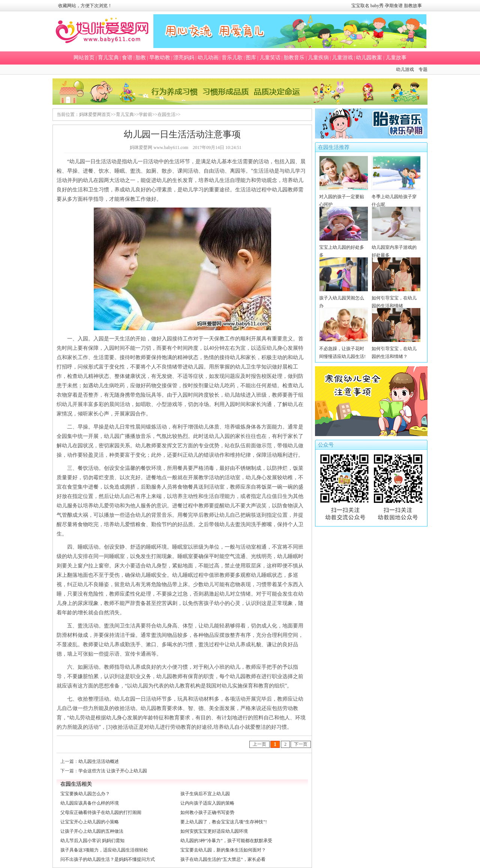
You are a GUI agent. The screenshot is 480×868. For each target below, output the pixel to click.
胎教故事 (413, 6)
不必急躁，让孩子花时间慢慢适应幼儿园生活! (344, 349)
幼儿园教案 (369, 58)
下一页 (301, 744)
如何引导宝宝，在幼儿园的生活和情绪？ (396, 349)
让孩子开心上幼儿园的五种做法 (92, 831)
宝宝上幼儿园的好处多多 (344, 247)
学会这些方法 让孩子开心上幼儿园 (113, 771)
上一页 (259, 744)
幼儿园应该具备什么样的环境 (90, 803)
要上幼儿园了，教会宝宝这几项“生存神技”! (224, 822)
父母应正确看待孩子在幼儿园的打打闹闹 (101, 812)
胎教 (141, 58)
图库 (251, 58)
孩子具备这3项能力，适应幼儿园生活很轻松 (104, 850)
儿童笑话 (270, 58)
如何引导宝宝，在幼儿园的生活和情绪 (396, 298)
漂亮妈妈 (184, 58)
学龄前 (145, 114)
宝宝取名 (360, 6)
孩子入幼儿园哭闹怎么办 (344, 298)
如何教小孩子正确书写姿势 (207, 812)
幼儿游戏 (405, 69)
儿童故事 (396, 58)
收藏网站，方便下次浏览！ (85, 6)
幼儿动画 (208, 58)
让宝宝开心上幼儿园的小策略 (90, 822)
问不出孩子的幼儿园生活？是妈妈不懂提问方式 (108, 859)
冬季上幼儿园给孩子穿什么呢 (396, 197)
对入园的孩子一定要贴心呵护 (344, 197)
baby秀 (377, 6)
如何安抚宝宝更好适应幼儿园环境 (214, 831)
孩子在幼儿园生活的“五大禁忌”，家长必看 (223, 859)
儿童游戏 (342, 58)
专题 (423, 69)
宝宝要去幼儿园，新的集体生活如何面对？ (223, 850)
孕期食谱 (394, 6)
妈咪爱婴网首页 (95, 114)
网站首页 (84, 58)
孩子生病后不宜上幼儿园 (205, 794)
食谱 (127, 58)
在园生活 (166, 114)
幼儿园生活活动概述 (99, 761)
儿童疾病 (318, 58)
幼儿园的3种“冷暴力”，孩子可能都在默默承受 (226, 841)
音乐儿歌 (232, 58)
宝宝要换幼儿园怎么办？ (85, 794)
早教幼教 (160, 58)
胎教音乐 (294, 58)
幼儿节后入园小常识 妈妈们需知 (92, 841)
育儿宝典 (108, 58)
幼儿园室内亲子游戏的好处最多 (396, 247)
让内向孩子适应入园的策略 (207, 803)
